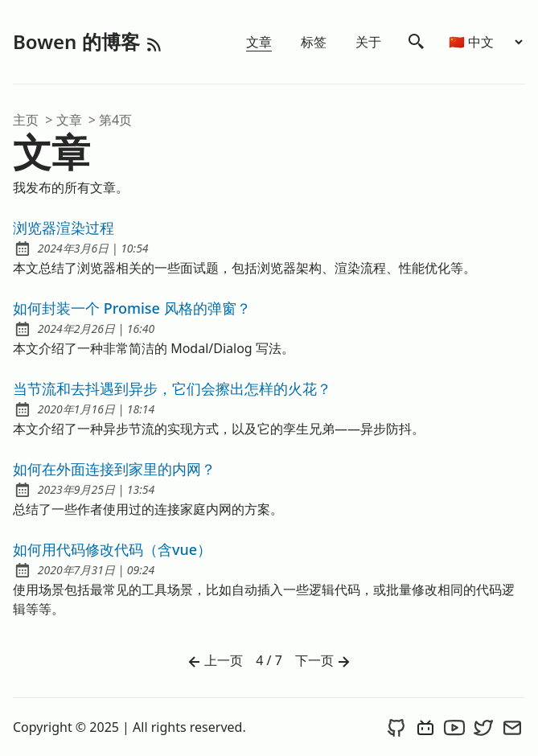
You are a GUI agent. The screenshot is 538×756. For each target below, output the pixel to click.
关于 (368, 42)
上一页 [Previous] (214, 661)
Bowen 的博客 (79, 41)
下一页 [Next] (324, 661)
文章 (259, 42)
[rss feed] (154, 41)
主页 (26, 120)
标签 (314, 42)
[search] (417, 42)
